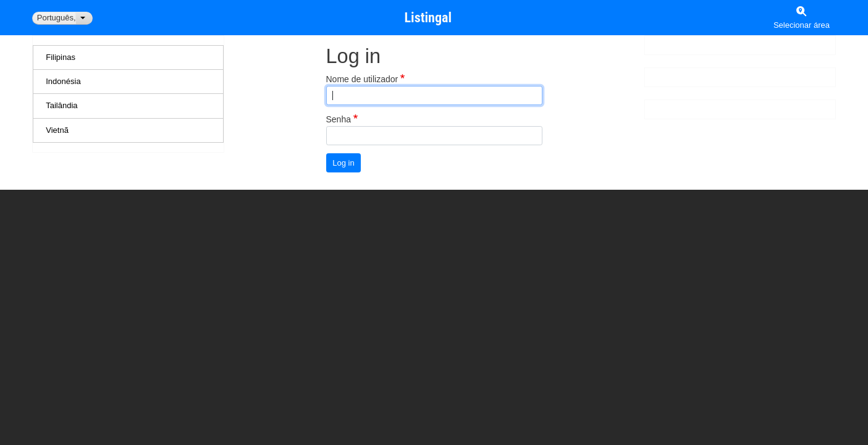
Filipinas (61, 57)
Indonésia (63, 81)
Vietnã (57, 130)
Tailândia (61, 105)
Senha (339, 119)
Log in (343, 163)
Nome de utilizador (362, 79)
